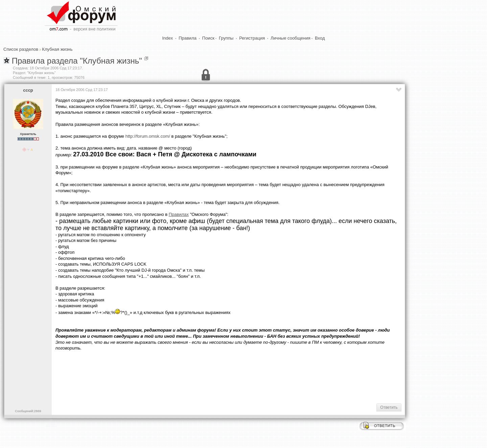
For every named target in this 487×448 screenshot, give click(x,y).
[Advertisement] (179, 377)
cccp (28, 90)
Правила (188, 38)
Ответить (389, 407)
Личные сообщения (291, 38)
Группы (226, 38)
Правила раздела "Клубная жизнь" (77, 61)
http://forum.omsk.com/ (148, 136)
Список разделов (21, 49)
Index (168, 38)
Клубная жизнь (57, 49)
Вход (320, 38)
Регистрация (252, 38)
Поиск (208, 38)
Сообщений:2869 (28, 411)
